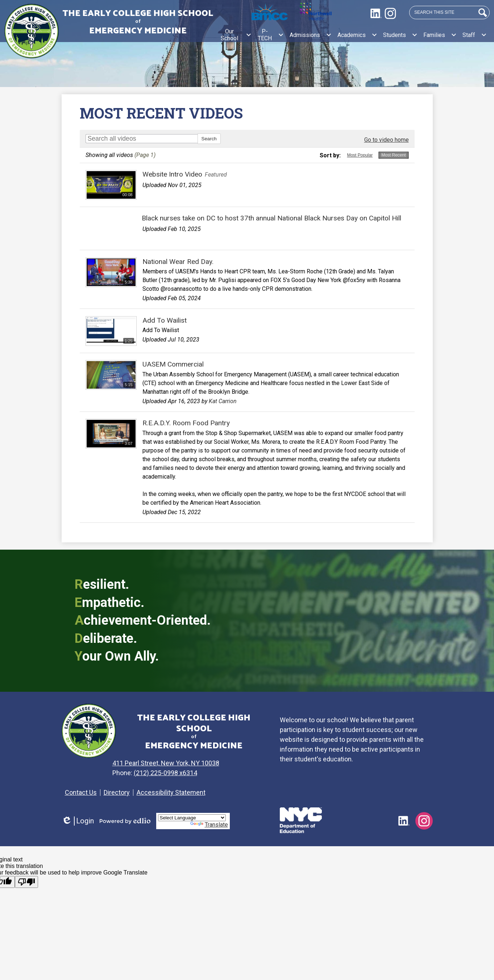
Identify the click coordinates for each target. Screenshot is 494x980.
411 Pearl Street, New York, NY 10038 (175, 763)
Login (78, 821)
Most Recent (393, 155)
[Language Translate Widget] (192, 818)
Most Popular (360, 155)
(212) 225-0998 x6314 (174, 773)
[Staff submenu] (475, 35)
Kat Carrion (223, 401)
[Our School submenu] (235, 35)
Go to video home (387, 140)
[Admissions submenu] (311, 35)
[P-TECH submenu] (271, 35)
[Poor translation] (26, 882)
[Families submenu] (440, 35)
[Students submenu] (400, 35)
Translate (209, 825)
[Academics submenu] (357, 35)
